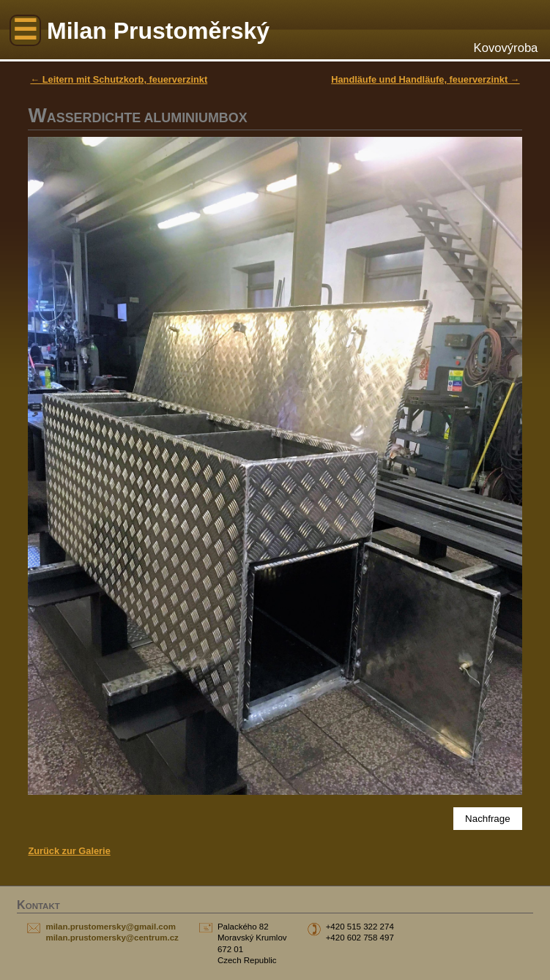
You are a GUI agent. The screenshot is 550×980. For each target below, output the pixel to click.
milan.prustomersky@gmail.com (111, 927)
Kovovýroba (506, 48)
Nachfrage (488, 819)
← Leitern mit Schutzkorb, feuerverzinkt (119, 79)
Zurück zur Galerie (69, 851)
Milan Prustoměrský (158, 31)
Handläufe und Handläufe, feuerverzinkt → (425, 79)
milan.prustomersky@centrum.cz (112, 938)
